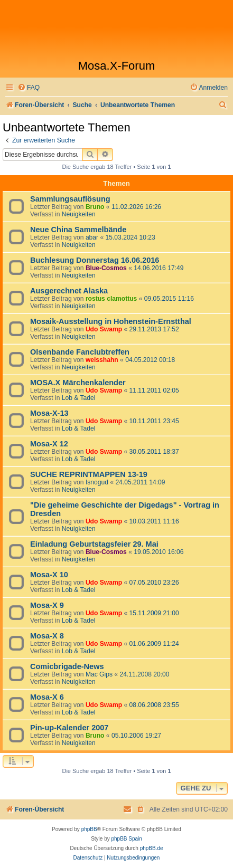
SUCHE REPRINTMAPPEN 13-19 (89, 474)
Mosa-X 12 (49, 444)
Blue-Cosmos (106, 268)
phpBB (89, 829)
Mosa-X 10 (49, 575)
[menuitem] (29, 88)
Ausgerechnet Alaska (69, 291)
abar (92, 237)
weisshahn (102, 360)
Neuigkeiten (79, 214)
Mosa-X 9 (47, 605)
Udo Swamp (104, 329)
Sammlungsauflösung (70, 199)
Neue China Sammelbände (78, 230)
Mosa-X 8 (47, 636)
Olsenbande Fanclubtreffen (80, 352)
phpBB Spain (126, 839)
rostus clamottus (111, 299)
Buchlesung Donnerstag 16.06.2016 (95, 260)
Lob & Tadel (79, 398)
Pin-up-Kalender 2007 (69, 728)
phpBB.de (152, 848)
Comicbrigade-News (67, 666)
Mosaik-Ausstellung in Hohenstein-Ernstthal (111, 321)
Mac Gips (99, 674)
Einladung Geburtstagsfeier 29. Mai (94, 544)
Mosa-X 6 (47, 697)
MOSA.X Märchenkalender (78, 383)
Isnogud (97, 482)
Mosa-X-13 (49, 413)
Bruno (95, 207)
